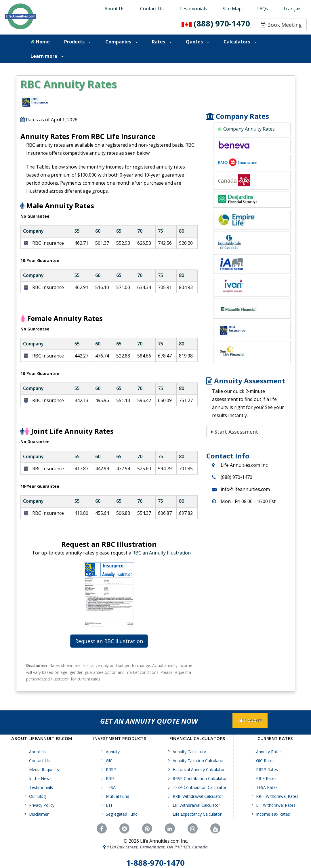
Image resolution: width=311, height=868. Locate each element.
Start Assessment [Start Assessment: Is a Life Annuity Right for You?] (235, 432)
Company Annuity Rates (249, 129)
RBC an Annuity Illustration (162, 553)
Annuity (113, 752)
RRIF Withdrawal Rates (277, 796)
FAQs (263, 9)
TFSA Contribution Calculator (200, 787)
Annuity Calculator (189, 752)
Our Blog (37, 796)
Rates (162, 42)
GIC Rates (265, 761)
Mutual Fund (118, 796)
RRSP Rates (267, 769)
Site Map (232, 9)
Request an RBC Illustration (109, 641)
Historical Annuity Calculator (199, 769)
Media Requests (44, 769)
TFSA (111, 787)
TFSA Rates (267, 787)
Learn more (47, 56)
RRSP (111, 769)
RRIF (110, 778)
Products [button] (78, 42)
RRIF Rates (266, 778)
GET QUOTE (250, 720)
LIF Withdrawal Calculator (196, 805)
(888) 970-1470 (222, 23)
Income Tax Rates (273, 814)
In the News (40, 778)
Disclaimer (39, 814)
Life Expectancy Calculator (197, 814)
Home (40, 42)
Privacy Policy (42, 805)
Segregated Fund (122, 814)
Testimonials (193, 9)
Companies (121, 42)
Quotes (198, 42)
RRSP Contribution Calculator (200, 778)
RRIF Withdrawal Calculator (198, 796)
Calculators (240, 42)
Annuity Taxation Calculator (198, 761)
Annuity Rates (269, 752)
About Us (115, 9)
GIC (109, 761)
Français (293, 9)
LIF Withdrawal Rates (276, 805)
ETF (109, 805)
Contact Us (152, 9)
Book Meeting (281, 25)
